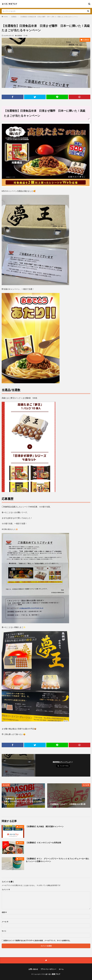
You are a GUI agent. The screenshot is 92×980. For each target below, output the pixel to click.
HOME (6, 17)
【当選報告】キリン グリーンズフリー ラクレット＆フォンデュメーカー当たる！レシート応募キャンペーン (57, 860)
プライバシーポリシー (48, 969)
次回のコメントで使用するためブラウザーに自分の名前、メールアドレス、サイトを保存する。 (37, 941)
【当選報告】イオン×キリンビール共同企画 (43, 843)
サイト (4, 931)
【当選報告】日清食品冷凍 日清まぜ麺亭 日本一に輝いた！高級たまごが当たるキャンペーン (49, 17)
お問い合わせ (33, 969)
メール (5, 922)
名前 (4, 912)
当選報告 (14, 17)
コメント (6, 890)
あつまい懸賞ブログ (53, 974)
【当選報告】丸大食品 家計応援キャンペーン (45, 826)
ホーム (61, 969)
